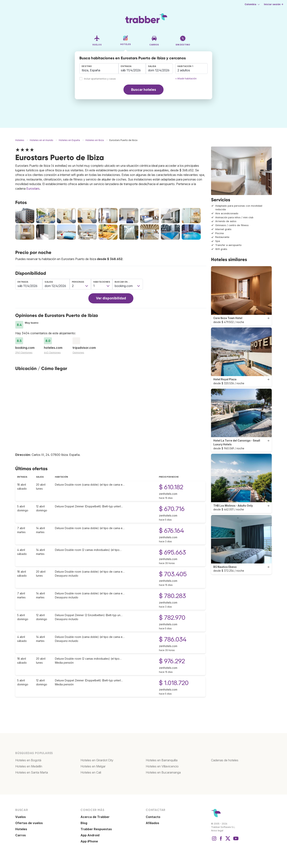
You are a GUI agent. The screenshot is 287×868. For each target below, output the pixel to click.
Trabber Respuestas (96, 829)
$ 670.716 (172, 509)
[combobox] (99, 69)
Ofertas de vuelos (29, 823)
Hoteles (21, 829)
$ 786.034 (173, 639)
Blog (84, 823)
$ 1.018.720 (174, 683)
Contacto (153, 817)
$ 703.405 (173, 574)
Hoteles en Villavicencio (162, 766)
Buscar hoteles (144, 90)
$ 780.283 (172, 596)
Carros (21, 835)
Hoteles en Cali (91, 772)
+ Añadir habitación (186, 79)
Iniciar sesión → (274, 4)
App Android (90, 835)
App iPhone (89, 841)
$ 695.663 (172, 552)
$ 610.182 (171, 487)
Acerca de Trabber (95, 817)
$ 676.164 (171, 531)
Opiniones (78, 353)
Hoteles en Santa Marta (32, 772)
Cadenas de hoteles (225, 760)
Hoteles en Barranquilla (162, 760)
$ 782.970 (172, 618)
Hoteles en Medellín (29, 766)
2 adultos (184, 70)
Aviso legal (217, 831)
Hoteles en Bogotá (28, 760)
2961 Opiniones (24, 353)
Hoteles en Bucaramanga (163, 772)
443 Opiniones (52, 353)
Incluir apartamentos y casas (100, 79)
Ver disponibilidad (111, 298)
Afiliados (152, 823)
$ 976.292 (172, 661)
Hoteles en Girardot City (97, 760)
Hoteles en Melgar (93, 766)
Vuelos (21, 817)
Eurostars (33, 189)
